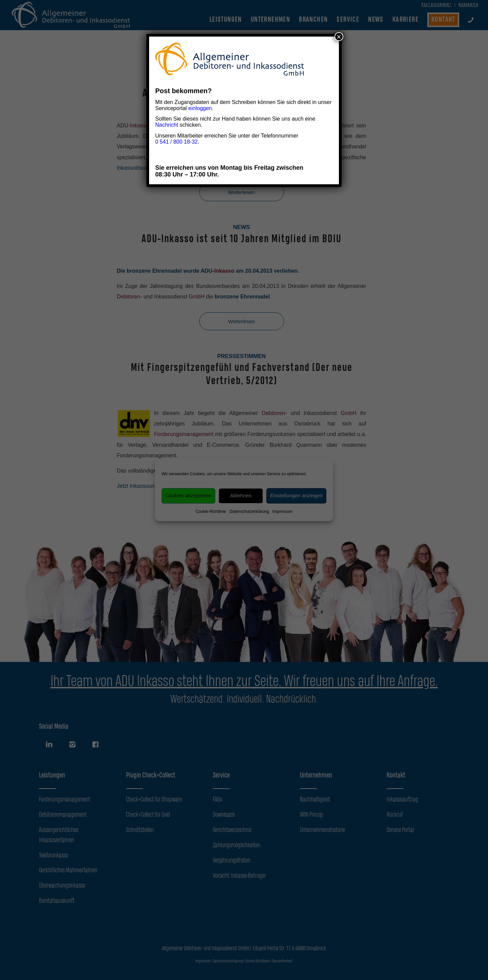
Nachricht (167, 125)
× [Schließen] (339, 37)
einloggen (200, 108)
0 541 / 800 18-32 (176, 142)
